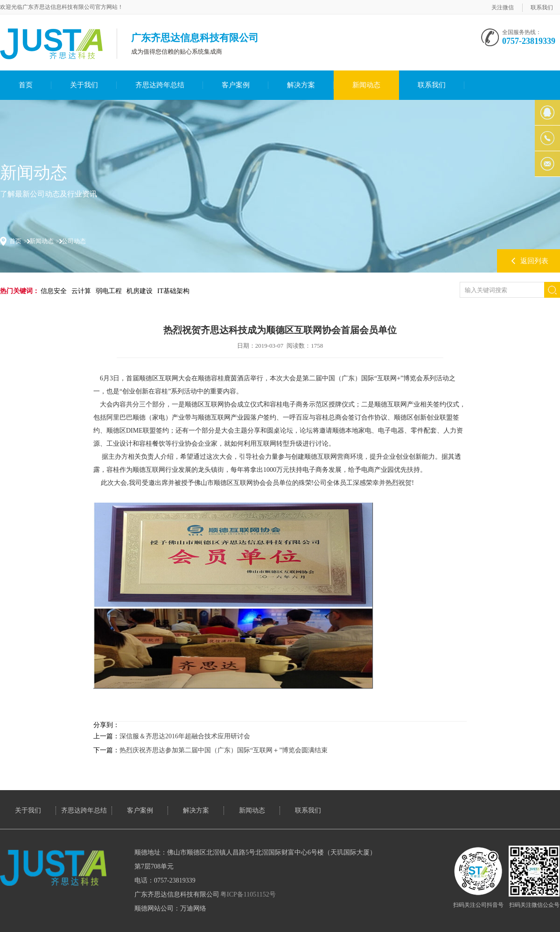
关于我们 (84, 85)
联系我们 (542, 7)
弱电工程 (109, 291)
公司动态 (74, 241)
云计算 (81, 291)
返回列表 (534, 261)
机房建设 (140, 291)
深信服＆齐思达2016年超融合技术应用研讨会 (185, 736)
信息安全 (54, 291)
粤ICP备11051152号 (248, 894)
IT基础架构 (173, 291)
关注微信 (503, 7)
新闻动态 (366, 85)
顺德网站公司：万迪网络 (170, 908)
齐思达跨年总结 (160, 85)
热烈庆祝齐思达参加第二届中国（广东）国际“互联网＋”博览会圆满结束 (224, 750)
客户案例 (236, 85)
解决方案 (301, 85)
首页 (26, 85)
